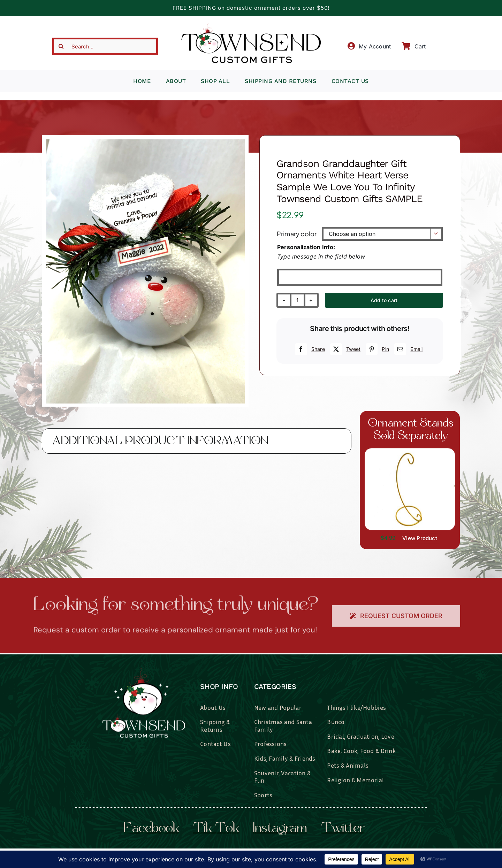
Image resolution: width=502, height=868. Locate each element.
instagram (280, 829)
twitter (343, 829)
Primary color (297, 234)
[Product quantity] (298, 300)
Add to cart (384, 300)
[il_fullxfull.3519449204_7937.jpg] (410, 451)
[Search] (61, 46)
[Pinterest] (376, 349)
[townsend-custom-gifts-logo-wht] (143, 671)
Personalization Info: (306, 247)
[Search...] (105, 46)
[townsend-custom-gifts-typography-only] (251, 26)
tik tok (216, 829)
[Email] (408, 349)
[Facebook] (309, 349)
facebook (151, 829)
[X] (344, 349)
